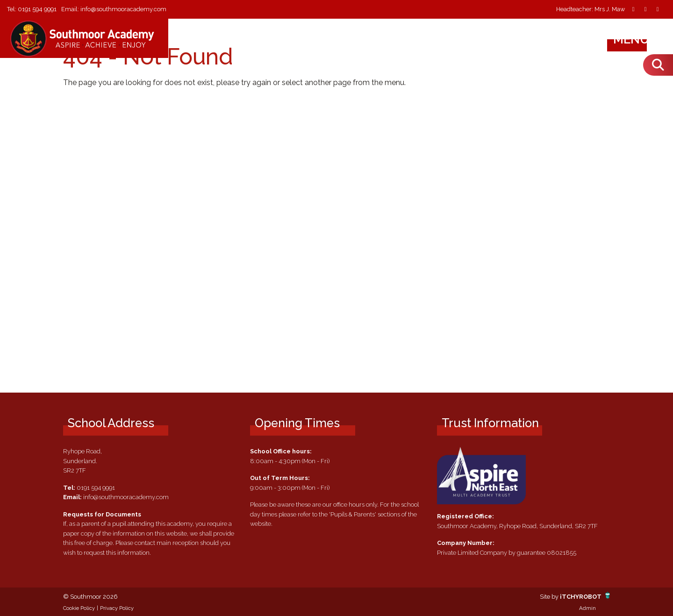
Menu (640, 39)
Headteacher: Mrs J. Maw (591, 10)
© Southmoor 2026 (90, 597)
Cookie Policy (79, 608)
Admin (587, 608)
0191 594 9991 (37, 9)
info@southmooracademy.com (123, 9)
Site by (550, 597)
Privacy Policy (117, 608)
